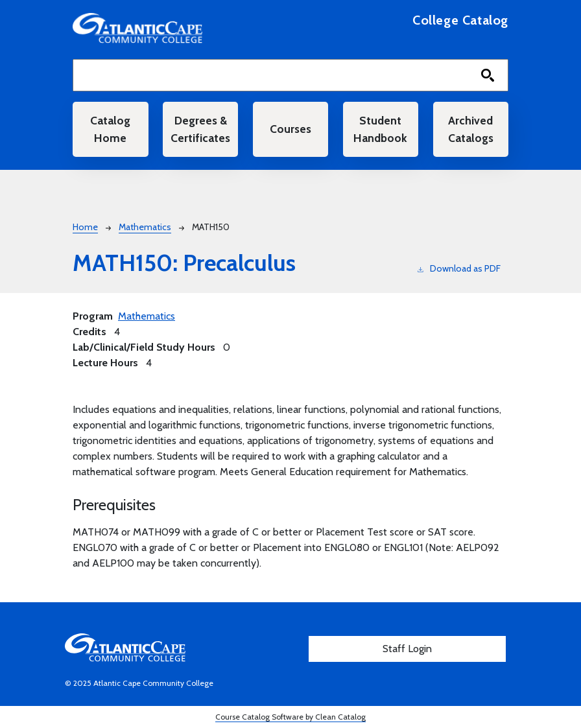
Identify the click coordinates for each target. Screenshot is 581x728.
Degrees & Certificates (200, 129)
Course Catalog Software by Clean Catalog (290, 717)
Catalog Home (110, 129)
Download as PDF (459, 268)
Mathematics (145, 227)
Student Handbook (380, 129)
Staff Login (407, 649)
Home (85, 227)
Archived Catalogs (471, 129)
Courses (290, 129)
